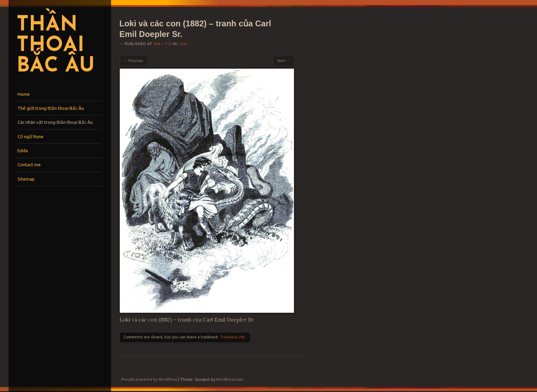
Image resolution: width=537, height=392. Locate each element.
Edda (23, 151)
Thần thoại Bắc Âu (55, 46)
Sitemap (26, 179)
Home (24, 94)
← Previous (133, 61)
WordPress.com (230, 379)
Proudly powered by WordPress (149, 379)
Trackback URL (233, 337)
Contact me (29, 165)
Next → (284, 61)
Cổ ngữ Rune (30, 136)
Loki (183, 44)
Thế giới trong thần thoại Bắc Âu (51, 108)
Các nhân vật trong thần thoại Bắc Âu (55, 122)
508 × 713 (163, 44)
